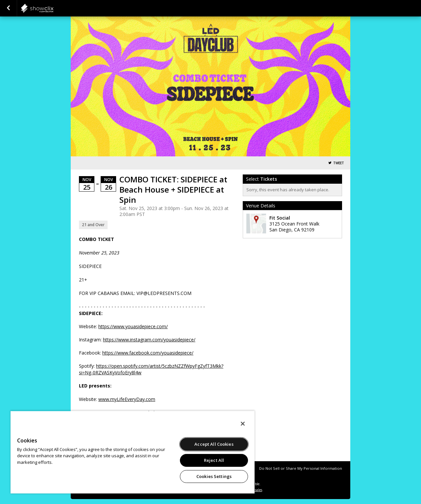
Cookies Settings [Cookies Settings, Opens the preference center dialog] (214, 476)
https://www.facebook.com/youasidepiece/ (148, 353)
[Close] (243, 424)
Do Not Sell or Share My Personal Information (301, 468)
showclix (53, 8)
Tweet (339, 163)
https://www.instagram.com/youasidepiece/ (149, 340)
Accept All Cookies (214, 444)
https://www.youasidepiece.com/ (133, 326)
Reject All (214, 460)
